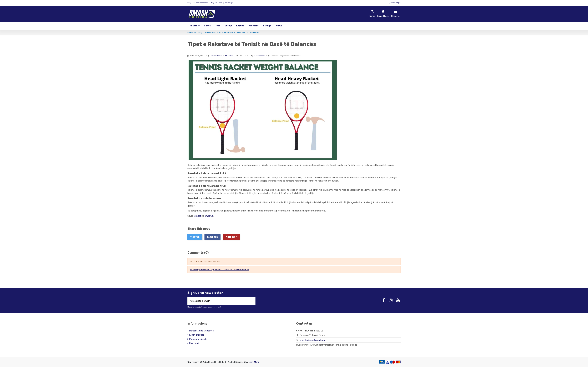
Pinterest (231, 237)
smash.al (209, 216)
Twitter (195, 237)
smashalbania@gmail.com (313, 340)
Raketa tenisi (217, 56)
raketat (197, 216)
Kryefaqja (229, 3)
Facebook (212, 237)
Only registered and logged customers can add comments (220, 269)
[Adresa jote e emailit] (218, 301)
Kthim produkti (197, 335)
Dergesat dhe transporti (198, 3)
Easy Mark (254, 362)
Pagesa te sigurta (198, 339)
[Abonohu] (252, 301)
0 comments (259, 56)
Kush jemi (194, 343)
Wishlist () (395, 3)
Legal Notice (217, 3)
